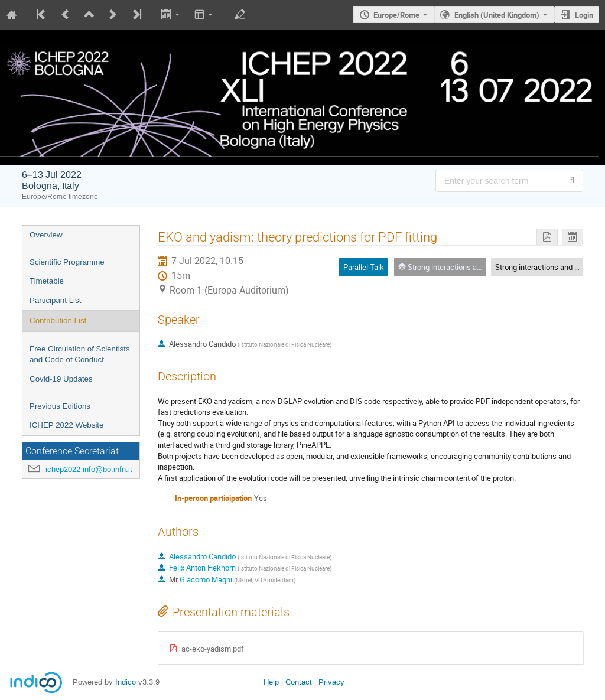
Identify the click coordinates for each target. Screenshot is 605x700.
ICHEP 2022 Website (66, 425)
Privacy (331, 682)
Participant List (55, 300)
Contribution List (58, 320)
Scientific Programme (67, 262)
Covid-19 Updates (61, 379)
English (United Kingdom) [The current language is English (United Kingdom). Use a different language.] (497, 15)
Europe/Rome (396, 15)
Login (584, 15)
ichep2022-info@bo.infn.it (89, 469)
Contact (299, 682)
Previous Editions (60, 406)
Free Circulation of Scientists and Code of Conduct (80, 354)
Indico (126, 682)
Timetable (47, 281)
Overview (46, 235)
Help (271, 682)
